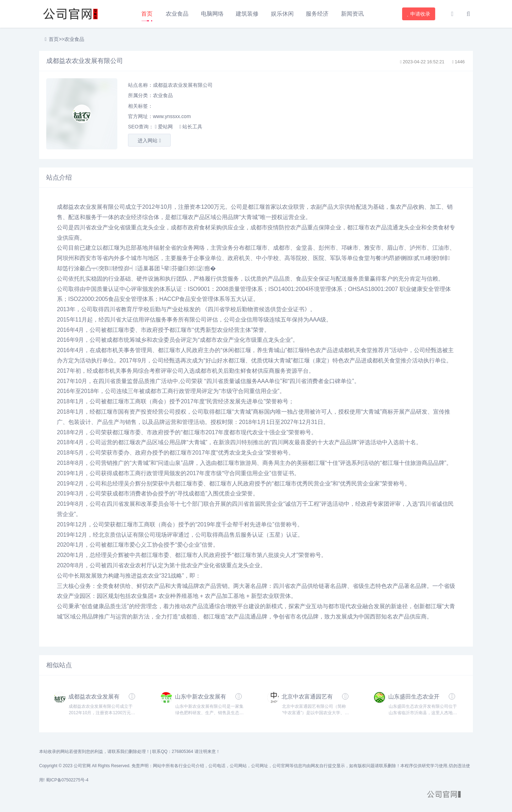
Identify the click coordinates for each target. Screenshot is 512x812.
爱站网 (164, 127)
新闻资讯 (352, 14)
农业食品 (177, 14)
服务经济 (317, 14)
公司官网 (82, 766)
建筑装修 (247, 14)
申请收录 (419, 14)
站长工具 (191, 127)
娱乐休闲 (282, 14)
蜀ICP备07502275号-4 (67, 780)
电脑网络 (212, 14)
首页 (147, 14)
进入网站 (149, 140)
